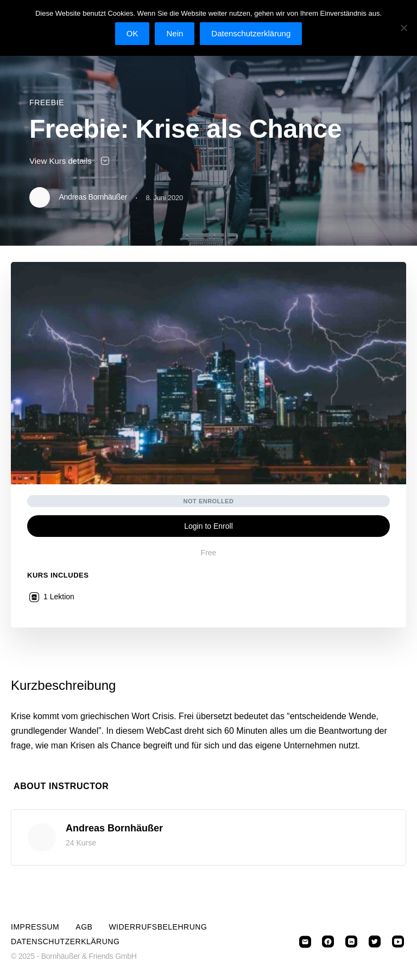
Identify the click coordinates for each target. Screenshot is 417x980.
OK (132, 33)
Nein (175, 33)
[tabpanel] (208, 715)
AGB (84, 927)
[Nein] (403, 28)
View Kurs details (70, 161)
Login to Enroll (208, 526)
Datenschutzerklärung (65, 941)
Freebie (47, 103)
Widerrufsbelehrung (158, 927)
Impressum (35, 927)
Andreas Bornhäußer (114, 828)
